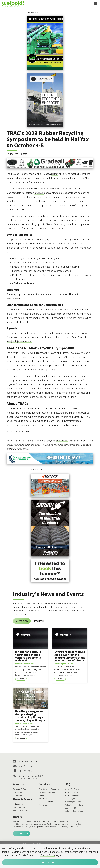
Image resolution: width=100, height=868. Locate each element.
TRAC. (27, 432)
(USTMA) (39, 193)
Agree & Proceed (50, 862)
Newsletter (39, 621)
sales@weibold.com (28, 766)
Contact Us (21, 833)
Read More (20, 679)
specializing (62, 441)
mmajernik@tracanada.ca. (19, 341)
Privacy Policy (48, 855)
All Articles (21, 621)
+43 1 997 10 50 (26, 771)
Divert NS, (55, 189)
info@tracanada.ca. (16, 299)
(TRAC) (55, 174)
